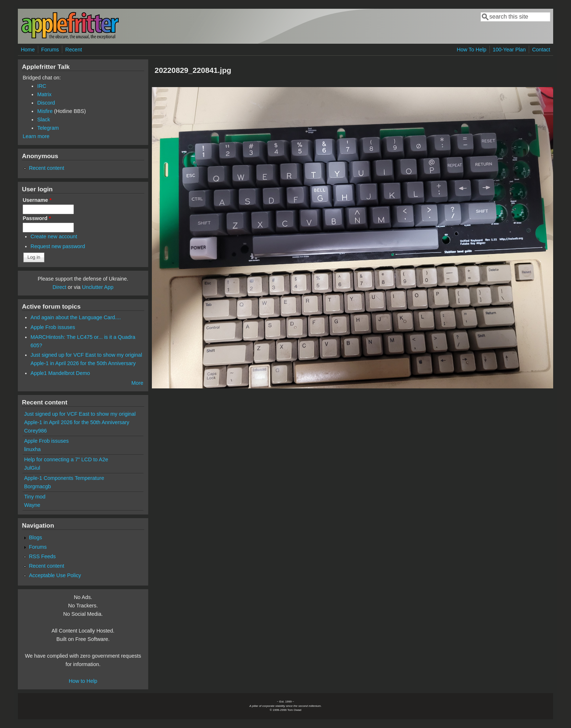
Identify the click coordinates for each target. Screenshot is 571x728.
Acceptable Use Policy (55, 575)
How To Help (471, 50)
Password (37, 218)
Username (37, 200)
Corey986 (35, 431)
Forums (50, 50)
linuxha (32, 449)
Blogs (35, 537)
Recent (74, 50)
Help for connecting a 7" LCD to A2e (66, 459)
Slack (44, 120)
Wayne (32, 505)
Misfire (45, 111)
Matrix (44, 94)
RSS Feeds (42, 556)
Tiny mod (35, 497)
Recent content (46, 168)
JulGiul (32, 468)
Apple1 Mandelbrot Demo (60, 373)
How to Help (83, 681)
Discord (46, 103)
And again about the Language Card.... (76, 317)
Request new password (58, 246)
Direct (59, 287)
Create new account (54, 236)
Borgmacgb (38, 486)
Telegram (48, 128)
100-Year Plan (509, 50)
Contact (541, 50)
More (137, 383)
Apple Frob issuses (53, 327)
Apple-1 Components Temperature (64, 478)
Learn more (36, 136)
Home (28, 50)
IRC (42, 86)
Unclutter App (98, 287)
